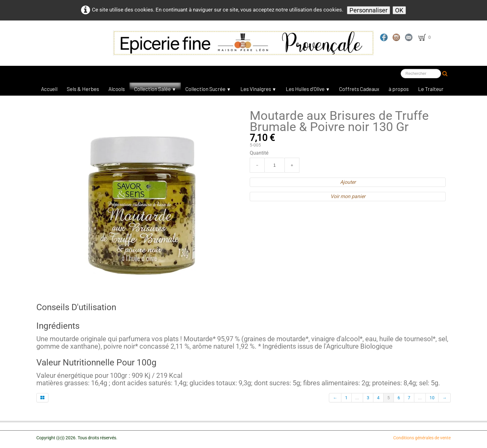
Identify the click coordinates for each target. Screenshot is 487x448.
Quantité (259, 153)
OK (399, 10)
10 (432, 398)
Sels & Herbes (83, 89)
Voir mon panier (348, 196)
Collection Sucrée (208, 89)
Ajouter (348, 182)
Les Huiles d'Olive (308, 89)
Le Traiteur (431, 89)
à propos (399, 89)
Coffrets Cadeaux (359, 89)
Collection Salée (155, 89)
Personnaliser (369, 10)
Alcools (117, 89)
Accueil (49, 89)
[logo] (181, 43)
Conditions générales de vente (422, 438)
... (357, 398)
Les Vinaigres (258, 89)
